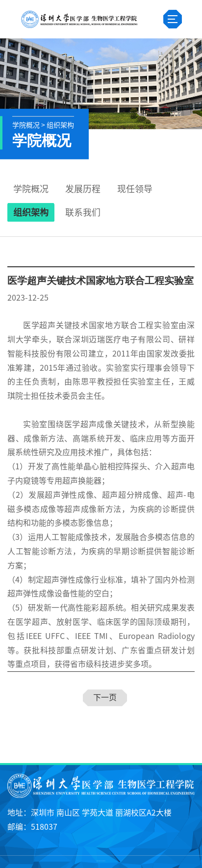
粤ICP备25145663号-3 (101, 863)
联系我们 (83, 212)
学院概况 (31, 189)
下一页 (105, 697)
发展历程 (83, 189)
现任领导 (135, 189)
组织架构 (31, 212)
